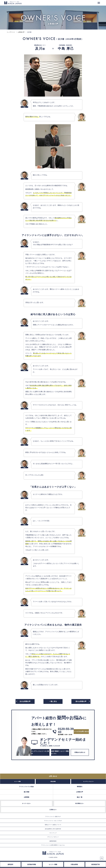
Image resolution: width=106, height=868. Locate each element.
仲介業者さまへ (80, 803)
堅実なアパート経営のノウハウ (53, 825)
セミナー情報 (17, 781)
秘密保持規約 (53, 841)
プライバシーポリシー (53, 837)
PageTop (102, 858)
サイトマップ (53, 833)
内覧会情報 (53, 781)
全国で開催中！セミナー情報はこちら (60, 752)
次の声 (25, 701)
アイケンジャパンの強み (26, 787)
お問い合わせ (53, 776)
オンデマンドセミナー (89, 781)
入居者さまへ (53, 810)
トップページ (11, 32)
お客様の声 (21, 32)
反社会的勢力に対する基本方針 (53, 829)
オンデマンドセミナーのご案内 (40, 752)
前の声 (81, 701)
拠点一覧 (80, 797)
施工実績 (26, 792)
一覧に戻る (53, 701)
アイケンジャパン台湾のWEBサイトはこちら (53, 845)
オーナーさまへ (26, 803)
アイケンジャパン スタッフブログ (53, 821)
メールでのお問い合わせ (81, 731)
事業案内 (80, 787)
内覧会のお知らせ (80, 752)
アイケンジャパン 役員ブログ (53, 817)
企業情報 (26, 797)
